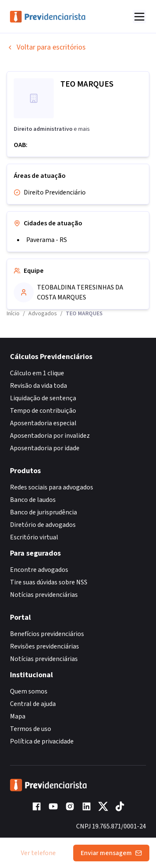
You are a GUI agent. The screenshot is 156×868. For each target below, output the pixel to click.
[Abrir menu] (139, 17)
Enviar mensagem (111, 853)
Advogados (43, 314)
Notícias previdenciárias (44, 595)
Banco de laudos (33, 500)
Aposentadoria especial (43, 423)
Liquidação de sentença (43, 398)
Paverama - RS (47, 240)
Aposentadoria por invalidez (50, 436)
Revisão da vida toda (38, 386)
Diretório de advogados (43, 525)
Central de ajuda (33, 704)
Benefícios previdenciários (47, 634)
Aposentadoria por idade (45, 448)
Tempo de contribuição (43, 411)
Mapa (18, 716)
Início (13, 314)
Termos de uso (31, 729)
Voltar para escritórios (46, 47)
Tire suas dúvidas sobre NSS (49, 582)
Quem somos (29, 691)
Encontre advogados (39, 570)
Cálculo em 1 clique (37, 373)
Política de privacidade (42, 741)
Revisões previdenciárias (45, 646)
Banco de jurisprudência (43, 512)
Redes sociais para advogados (52, 487)
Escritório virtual (34, 537)
